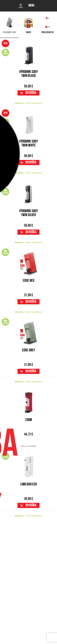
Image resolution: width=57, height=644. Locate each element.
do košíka (31, 93)
